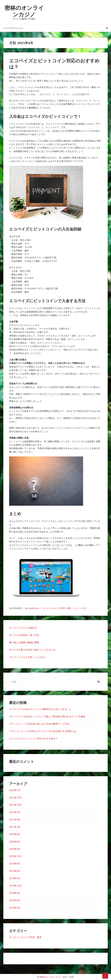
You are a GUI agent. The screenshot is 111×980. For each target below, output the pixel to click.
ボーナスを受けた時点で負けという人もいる (32, 650)
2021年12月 (15, 798)
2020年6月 (15, 842)
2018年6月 (15, 900)
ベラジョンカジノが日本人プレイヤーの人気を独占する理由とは (43, 731)
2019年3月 (15, 878)
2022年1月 (15, 790)
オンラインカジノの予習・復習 (57, 608)
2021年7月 (15, 812)
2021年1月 (15, 827)
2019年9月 (15, 864)
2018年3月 (15, 908)
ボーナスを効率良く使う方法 (24, 635)
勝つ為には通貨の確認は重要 (24, 642)
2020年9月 (15, 834)
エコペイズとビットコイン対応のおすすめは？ (54, 64)
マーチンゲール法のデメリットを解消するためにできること (40, 709)
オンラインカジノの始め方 (23, 628)
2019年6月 (15, 871)
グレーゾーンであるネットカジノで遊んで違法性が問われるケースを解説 (47, 716)
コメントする (80, 608)
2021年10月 (15, 805)
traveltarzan (34, 608)
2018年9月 (15, 893)
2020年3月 (15, 849)
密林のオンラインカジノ (24, 11)
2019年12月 (15, 856)
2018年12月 (15, 886)
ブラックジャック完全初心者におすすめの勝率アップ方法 (39, 724)
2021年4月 (15, 820)
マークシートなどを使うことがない (28, 657)
